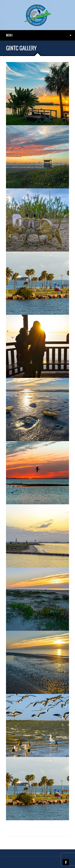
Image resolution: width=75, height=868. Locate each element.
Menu (9, 35)
